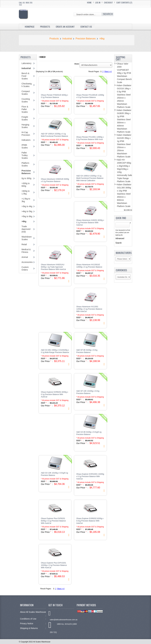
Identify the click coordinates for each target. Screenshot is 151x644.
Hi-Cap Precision (26, 134)
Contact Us (86, 27)
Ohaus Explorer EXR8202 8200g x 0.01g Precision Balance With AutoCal (90, 521)
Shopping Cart (120, 58)
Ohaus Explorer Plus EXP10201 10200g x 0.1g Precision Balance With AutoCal (54, 565)
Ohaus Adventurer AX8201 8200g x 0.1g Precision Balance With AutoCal (90, 223)
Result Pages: (46, 589)
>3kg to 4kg (27, 206)
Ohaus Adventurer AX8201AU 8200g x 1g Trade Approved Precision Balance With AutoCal (53, 267)
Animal (25, 257)
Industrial (67, 39)
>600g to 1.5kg (26, 192)
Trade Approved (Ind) (26, 229)
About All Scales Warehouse (33, 613)
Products (45, 27)
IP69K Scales (25, 146)
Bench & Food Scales (25, 76)
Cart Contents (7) (124, 2)
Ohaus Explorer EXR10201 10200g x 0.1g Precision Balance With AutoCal (90, 476)
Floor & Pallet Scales (25, 109)
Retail (24, 244)
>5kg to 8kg (27, 216)
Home (89, 2)
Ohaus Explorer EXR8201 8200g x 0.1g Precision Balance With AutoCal (54, 394)
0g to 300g (26, 178)
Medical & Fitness (26, 251)
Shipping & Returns (33, 628)
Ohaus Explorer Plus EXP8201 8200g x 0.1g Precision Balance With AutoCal (53, 521)
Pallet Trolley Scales (25, 155)
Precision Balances (86, 39)
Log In (98, 2)
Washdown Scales (27, 238)
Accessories (27, 262)
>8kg (102, 39)
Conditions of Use (33, 619)
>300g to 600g (26, 185)
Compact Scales (26, 93)
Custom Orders (25, 268)
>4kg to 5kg (27, 211)
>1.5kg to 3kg (26, 200)
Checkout (108, 2)
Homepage (30, 27)
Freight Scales (25, 118)
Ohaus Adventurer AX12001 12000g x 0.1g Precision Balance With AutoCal (89, 309)
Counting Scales (26, 100)
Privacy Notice (33, 624)
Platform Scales (25, 164)
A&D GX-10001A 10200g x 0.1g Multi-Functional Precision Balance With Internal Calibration (90, 178)
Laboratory (26, 63)
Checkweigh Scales (27, 85)
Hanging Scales (25, 126)
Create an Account (65, 27)
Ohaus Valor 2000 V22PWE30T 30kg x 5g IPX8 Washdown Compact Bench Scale (124, 73)
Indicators (26, 140)
